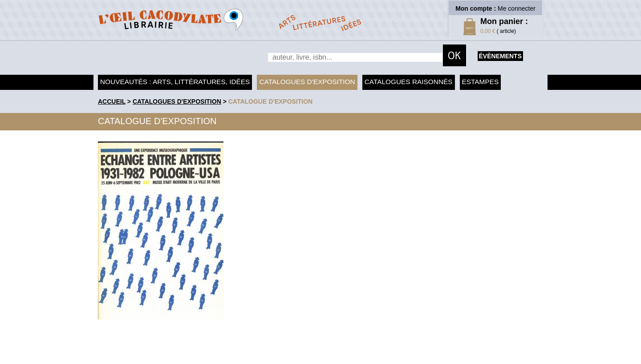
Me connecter (517, 8)
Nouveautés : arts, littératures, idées (175, 82)
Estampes (481, 82)
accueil (112, 101)
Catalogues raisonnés (409, 82)
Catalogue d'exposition (271, 101)
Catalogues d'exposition (307, 82)
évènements (500, 56)
